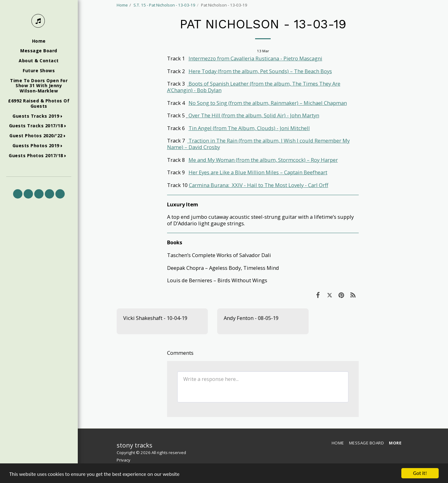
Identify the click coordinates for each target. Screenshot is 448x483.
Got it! (420, 473)
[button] (39, 116)
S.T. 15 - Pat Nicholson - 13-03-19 (164, 5)
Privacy (124, 460)
